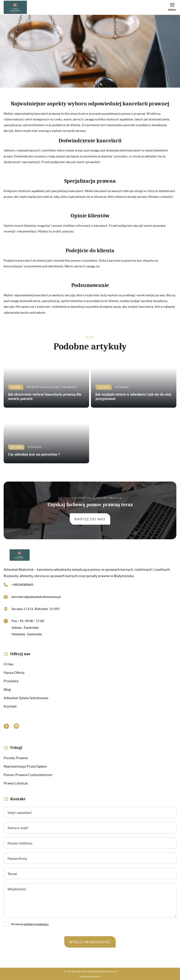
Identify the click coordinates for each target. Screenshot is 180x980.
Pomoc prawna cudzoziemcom (28, 775)
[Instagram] (16, 727)
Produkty (11, 681)
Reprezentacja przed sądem (25, 766)
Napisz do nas (90, 519)
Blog (7, 689)
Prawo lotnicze (16, 783)
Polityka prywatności (90, 976)
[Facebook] (6, 727)
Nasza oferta (14, 672)
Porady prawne (16, 758)
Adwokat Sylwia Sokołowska (26, 698)
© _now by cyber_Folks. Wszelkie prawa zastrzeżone (90, 971)
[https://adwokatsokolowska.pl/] (90, 555)
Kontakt (10, 706)
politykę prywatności (36, 924)
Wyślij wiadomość (90, 942)
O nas (9, 664)
